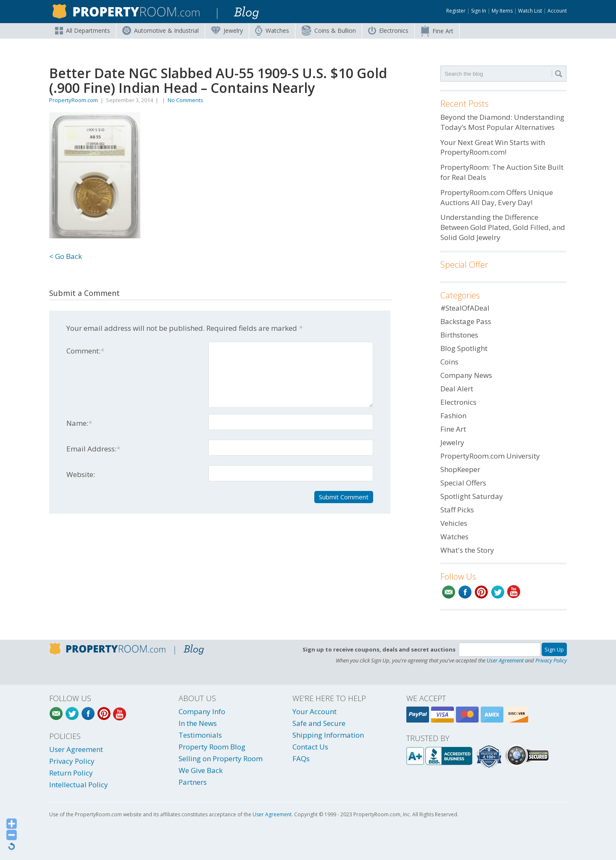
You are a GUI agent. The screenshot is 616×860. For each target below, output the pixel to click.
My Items (502, 11)
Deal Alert (457, 389)
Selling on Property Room (221, 758)
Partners (193, 782)
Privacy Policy (551, 660)
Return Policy (71, 773)
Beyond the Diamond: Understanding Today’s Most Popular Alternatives (502, 122)
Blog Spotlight (464, 348)
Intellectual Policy (79, 785)
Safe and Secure (319, 723)
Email (449, 592)
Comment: (85, 351)
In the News (198, 723)
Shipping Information (328, 735)
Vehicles (454, 523)
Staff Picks (457, 510)
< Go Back (66, 256)
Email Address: (93, 449)
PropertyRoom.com (74, 100)
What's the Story (467, 550)
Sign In (479, 11)
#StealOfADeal (465, 308)
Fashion (453, 415)
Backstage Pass (466, 321)
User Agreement (505, 660)
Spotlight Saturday (472, 496)
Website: (81, 474)
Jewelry (227, 30)
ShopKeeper (460, 469)
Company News (466, 375)
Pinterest (481, 592)
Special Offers (463, 483)
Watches (272, 31)
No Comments (186, 100)
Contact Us (310, 747)
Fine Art (437, 31)
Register (456, 11)
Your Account (315, 711)
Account (557, 11)
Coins (329, 30)
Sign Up (554, 649)
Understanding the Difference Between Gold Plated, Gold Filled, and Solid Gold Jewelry (503, 227)
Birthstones (459, 335)
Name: (79, 423)
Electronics (388, 30)
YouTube (514, 592)
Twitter (498, 592)
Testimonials (200, 735)
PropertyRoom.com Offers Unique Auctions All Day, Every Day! (497, 197)
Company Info (202, 711)
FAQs (301, 758)
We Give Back (201, 770)
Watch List (530, 11)
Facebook (465, 592)
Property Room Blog (212, 747)
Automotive (161, 30)
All (83, 30)
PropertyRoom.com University (490, 456)
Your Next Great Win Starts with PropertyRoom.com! (493, 147)
